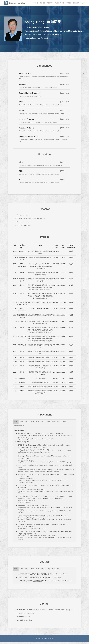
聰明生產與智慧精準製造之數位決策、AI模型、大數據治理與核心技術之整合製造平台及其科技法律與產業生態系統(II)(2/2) (40, 287)
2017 (66, 422)
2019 (53, 422)
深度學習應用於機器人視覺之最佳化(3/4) (40, 362)
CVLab (82, 3)
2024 (23, 422)
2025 (16, 422)
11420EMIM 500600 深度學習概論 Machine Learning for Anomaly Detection (45, 583)
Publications (60, 3)
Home (34, 3)
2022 (35, 422)
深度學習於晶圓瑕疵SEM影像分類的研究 (40, 302)
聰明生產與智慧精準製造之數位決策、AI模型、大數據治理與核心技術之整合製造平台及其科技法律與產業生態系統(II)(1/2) (40, 330)
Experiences (41, 3)
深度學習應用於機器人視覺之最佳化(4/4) (40, 357)
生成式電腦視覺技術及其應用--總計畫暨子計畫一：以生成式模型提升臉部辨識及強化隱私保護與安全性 (40, 296)
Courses (68, 3)
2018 (60, 422)
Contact (76, 3)
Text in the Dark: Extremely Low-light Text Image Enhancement (41, 435)
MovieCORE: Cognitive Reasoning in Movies (34, 507)
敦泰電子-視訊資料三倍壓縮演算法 (40, 257)
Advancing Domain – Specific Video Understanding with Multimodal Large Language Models (40, 266)
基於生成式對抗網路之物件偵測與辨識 (40, 386)
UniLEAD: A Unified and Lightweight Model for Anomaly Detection (42, 526)
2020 (47, 422)
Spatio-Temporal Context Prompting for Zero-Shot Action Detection (42, 517)
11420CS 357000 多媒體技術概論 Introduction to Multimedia (39, 579)
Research (50, 3)
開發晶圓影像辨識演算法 (40, 382)
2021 (41, 422)
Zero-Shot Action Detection (40, 309)
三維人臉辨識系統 (40, 378)
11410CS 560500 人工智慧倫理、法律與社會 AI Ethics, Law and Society (43, 576)
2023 (29, 422)
